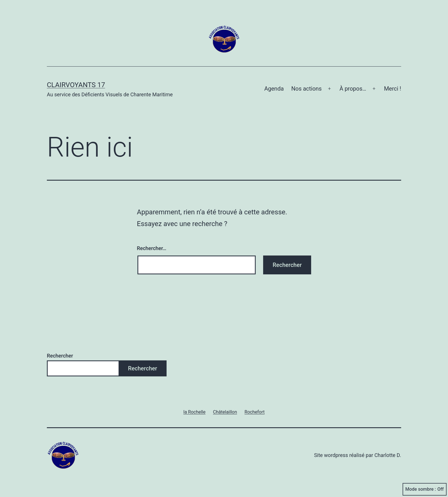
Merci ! (393, 89)
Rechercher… (152, 248)
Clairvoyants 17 (76, 85)
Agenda (274, 89)
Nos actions (306, 89)
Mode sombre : (425, 489)
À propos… (353, 89)
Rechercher (60, 356)
